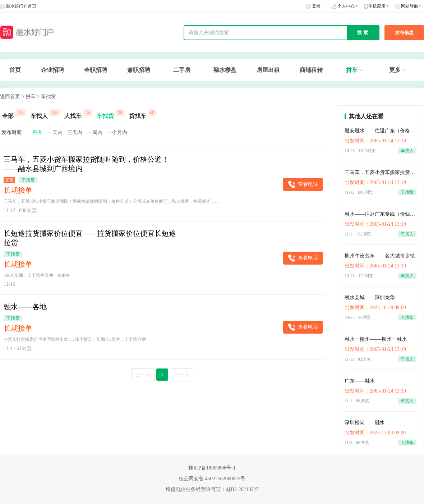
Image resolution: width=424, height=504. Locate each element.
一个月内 (117, 132)
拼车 (352, 70)
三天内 (75, 132)
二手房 (182, 70)
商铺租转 (311, 70)
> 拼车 (29, 97)
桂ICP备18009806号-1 (212, 468)
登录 (316, 6)
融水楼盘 (225, 70)
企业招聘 (52, 70)
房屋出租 (268, 70)
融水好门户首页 (21, 6)
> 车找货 (46, 97)
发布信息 (404, 33)
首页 (15, 70)
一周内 (95, 132)
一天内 (55, 132)
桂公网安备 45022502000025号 (212, 479)
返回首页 (10, 97)
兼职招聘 (139, 70)
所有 (37, 132)
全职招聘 (96, 70)
